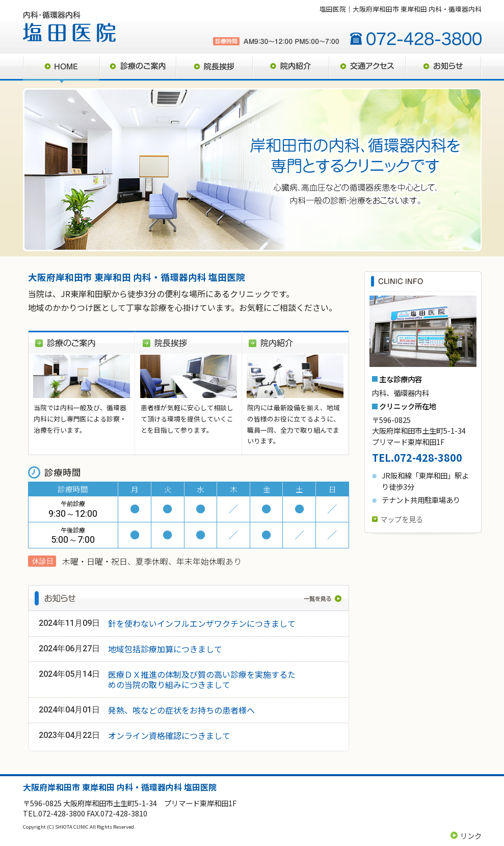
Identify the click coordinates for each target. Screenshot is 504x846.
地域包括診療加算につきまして (165, 649)
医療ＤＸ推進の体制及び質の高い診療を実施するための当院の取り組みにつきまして (202, 680)
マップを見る (402, 519)
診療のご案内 (138, 68)
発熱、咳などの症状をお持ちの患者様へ (181, 710)
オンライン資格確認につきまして (169, 735)
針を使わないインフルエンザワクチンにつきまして (202, 623)
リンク (471, 836)
